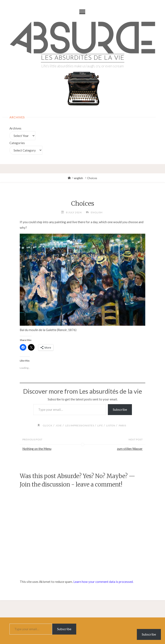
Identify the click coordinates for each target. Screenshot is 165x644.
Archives (15, 128)
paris (122, 425)
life (100, 425)
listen (111, 425)
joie (59, 425)
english (78, 178)
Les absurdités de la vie (83, 58)
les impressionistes (80, 425)
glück (48, 425)
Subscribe (120, 409)
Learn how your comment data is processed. (103, 582)
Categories (17, 143)
